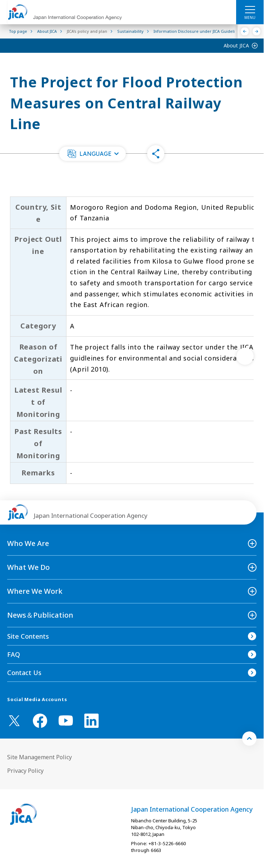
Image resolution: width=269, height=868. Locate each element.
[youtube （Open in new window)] (66, 721)
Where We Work (35, 591)
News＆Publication (40, 615)
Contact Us (24, 673)
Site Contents (28, 636)
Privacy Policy (25, 771)
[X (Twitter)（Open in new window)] (14, 721)
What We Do (28, 567)
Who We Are (28, 543)
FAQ (14, 654)
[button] (93, 154)
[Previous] (245, 31)
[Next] (257, 31)
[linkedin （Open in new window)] (91, 721)
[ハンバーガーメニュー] (250, 9)
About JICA (236, 45)
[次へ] (245, 356)
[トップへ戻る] (249, 739)
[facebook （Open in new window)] (40, 721)
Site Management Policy (39, 757)
